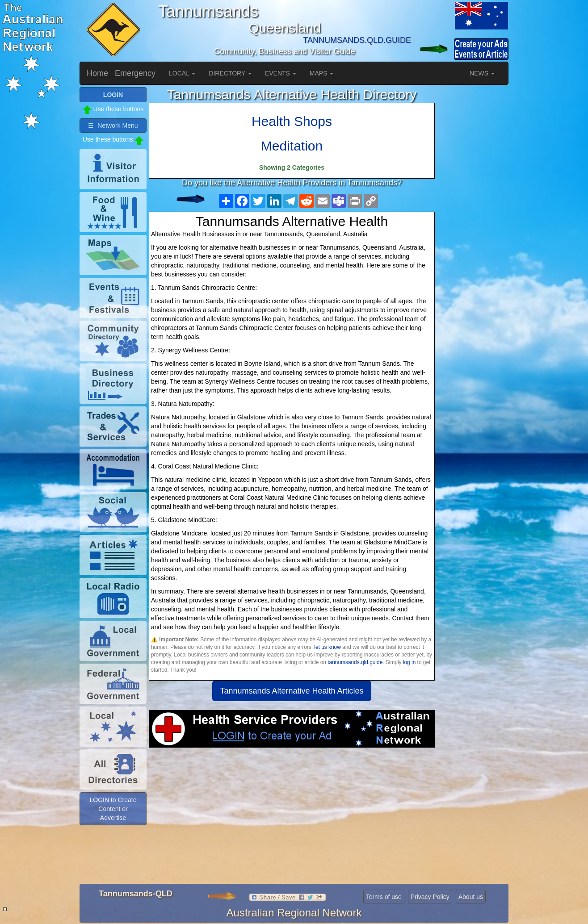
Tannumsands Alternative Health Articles (292, 691)
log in (409, 662)
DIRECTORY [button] (230, 73)
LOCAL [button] (182, 73)
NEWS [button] (482, 73)
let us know (327, 647)
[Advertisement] (292, 819)
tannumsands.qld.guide (355, 662)
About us (471, 897)
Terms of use (384, 897)
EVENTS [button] (281, 73)
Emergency (135, 73)
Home (97, 73)
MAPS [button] (322, 73)
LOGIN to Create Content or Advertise (113, 809)
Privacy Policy (430, 897)
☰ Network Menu (113, 125)
